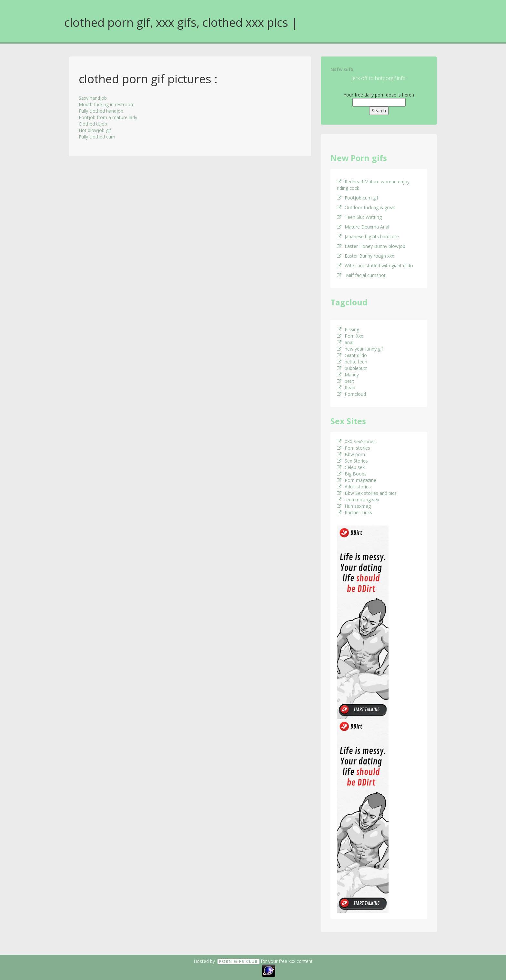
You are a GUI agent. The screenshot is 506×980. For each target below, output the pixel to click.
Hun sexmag (354, 506)
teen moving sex (358, 500)
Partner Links (354, 512)
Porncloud (351, 394)
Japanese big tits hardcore (368, 236)
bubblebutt (352, 368)
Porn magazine (357, 480)
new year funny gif (360, 349)
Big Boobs (352, 474)
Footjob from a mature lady (108, 117)
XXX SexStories (356, 441)
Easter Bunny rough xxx (365, 256)
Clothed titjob (93, 124)
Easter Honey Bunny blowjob (371, 246)
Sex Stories (352, 461)
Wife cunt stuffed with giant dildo (375, 265)
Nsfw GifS (342, 69)
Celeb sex (351, 467)
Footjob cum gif (358, 198)
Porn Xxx (350, 336)
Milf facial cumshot (361, 275)
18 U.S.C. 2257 (246, 970)
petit (345, 381)
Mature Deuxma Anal (363, 227)
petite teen (352, 362)
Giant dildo (352, 355)
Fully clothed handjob (101, 111)
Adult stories (354, 487)
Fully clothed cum (97, 137)
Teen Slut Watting (359, 217)
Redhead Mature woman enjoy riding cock (373, 185)
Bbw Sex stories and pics (367, 493)
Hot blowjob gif (95, 130)
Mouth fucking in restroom (107, 104)
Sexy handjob (93, 98)
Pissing (348, 329)
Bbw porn (351, 454)
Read (346, 388)
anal (345, 342)
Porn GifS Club (238, 961)
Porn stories (354, 448)
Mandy (348, 375)
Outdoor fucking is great (366, 207)
